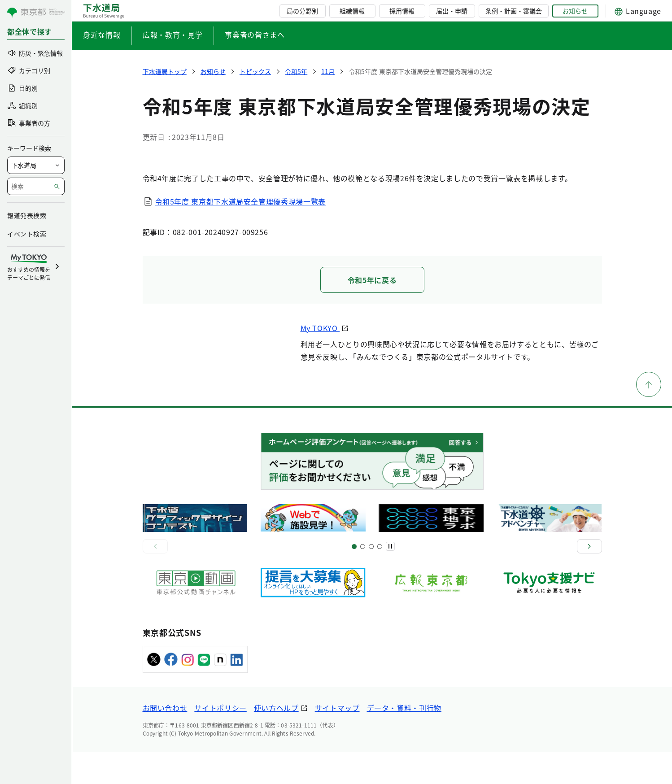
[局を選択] (36, 165)
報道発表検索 (27, 215)
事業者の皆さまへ (255, 35)
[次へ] (589, 579)
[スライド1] (354, 579)
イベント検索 (27, 234)
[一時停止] (390, 579)
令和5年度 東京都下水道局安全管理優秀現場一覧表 (240, 201)
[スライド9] (371, 579)
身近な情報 (102, 35)
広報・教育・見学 (172, 35)
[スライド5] (363, 579)
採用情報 (402, 11)
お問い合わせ (165, 740)
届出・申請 (452, 11)
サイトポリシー (220, 740)
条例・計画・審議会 (514, 11)
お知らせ (575, 11)
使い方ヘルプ (276, 740)
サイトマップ (337, 740)
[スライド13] (380, 579)
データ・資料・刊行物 (404, 740)
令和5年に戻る (372, 280)
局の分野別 (302, 11)
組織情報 (352, 11)
